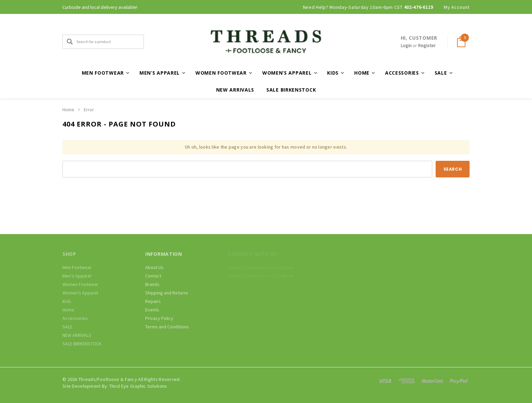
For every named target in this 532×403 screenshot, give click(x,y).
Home (68, 110)
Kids (67, 301)
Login (406, 45)
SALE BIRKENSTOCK (291, 90)
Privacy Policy (159, 318)
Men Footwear (77, 267)
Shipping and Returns (167, 293)
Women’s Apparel (80, 293)
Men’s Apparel (77, 276)
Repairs (153, 301)
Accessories (75, 318)
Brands (152, 284)
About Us (154, 267)
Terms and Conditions (167, 327)
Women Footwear (80, 284)
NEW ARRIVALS (235, 90)
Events (152, 310)
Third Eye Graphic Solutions (138, 386)
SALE (67, 327)
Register (427, 45)
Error (89, 110)
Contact (153, 276)
